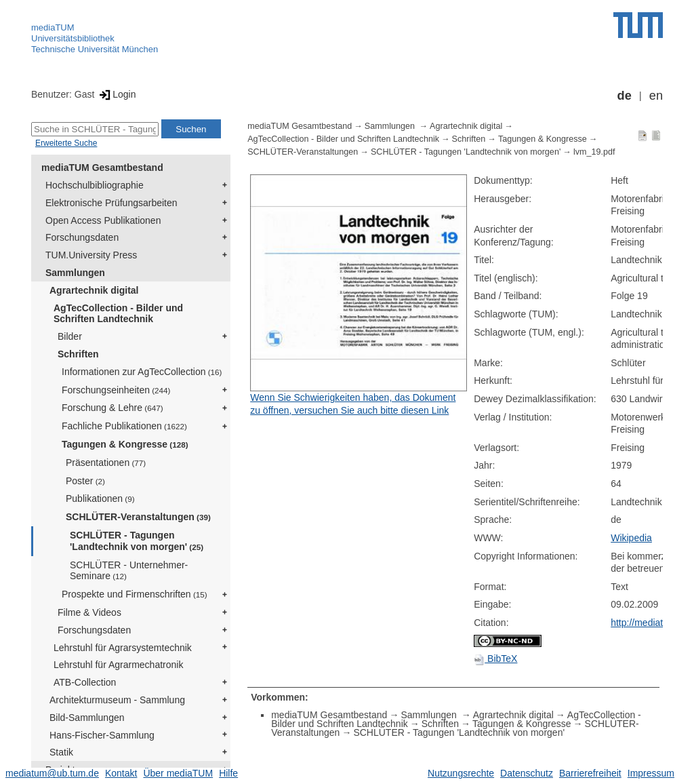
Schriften (78, 354)
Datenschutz (527, 773)
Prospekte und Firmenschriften (135, 594)
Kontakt (121, 773)
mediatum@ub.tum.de (52, 773)
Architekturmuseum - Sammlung (117, 700)
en (656, 96)
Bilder (70, 336)
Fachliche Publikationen (124, 426)
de (625, 96)
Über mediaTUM (178, 773)
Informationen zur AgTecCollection (142, 372)
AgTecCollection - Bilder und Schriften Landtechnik (118, 314)
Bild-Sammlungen (87, 718)
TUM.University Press (91, 255)
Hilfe (228, 773)
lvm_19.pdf (594, 152)
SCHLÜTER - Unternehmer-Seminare (129, 571)
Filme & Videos (89, 612)
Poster (85, 481)
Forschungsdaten (82, 237)
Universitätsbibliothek (73, 38)
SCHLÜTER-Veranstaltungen (138, 517)
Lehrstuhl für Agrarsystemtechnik (123, 648)
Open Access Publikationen (103, 220)
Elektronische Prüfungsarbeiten (111, 203)
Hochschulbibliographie (95, 185)
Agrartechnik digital (94, 290)
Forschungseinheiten (116, 390)
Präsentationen (106, 463)
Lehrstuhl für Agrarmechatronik (118, 665)
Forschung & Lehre (113, 408)
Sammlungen (75, 273)
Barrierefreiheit (590, 773)
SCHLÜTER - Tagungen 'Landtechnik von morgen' (137, 541)
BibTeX (495, 659)
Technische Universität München (95, 49)
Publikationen (100, 498)
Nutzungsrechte (461, 773)
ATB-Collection (85, 682)
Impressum (651, 773)
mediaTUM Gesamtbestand (102, 168)
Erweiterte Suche (66, 143)
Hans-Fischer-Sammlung (102, 735)
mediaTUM (53, 27)
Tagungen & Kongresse (125, 444)
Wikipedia (631, 538)
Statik (61, 752)
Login (116, 94)
